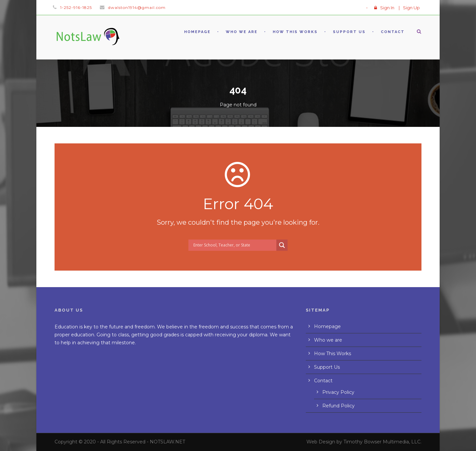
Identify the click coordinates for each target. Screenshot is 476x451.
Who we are (242, 32)
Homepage (197, 32)
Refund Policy (338, 406)
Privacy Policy (338, 392)
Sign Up (411, 8)
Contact (393, 32)
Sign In (387, 8)
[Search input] (234, 245)
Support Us (349, 32)
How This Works (295, 32)
